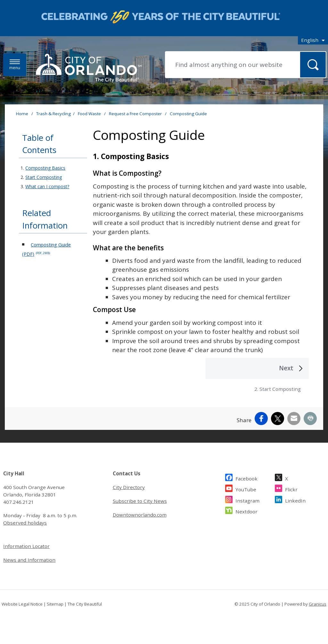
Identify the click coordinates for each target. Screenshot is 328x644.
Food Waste (90, 114)
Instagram (247, 500)
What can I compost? (47, 186)
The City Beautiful (85, 604)
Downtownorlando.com (140, 515)
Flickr (291, 489)
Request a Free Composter (136, 114)
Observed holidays (25, 523)
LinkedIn (295, 500)
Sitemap (55, 604)
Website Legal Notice (22, 604)
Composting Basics (45, 168)
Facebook (246, 478)
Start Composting (44, 177)
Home (22, 114)
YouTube (246, 489)
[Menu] (15, 65)
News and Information (29, 560)
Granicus (318, 604)
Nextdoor (246, 511)
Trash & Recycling (53, 114)
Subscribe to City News (140, 501)
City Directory (129, 487)
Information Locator (26, 546)
